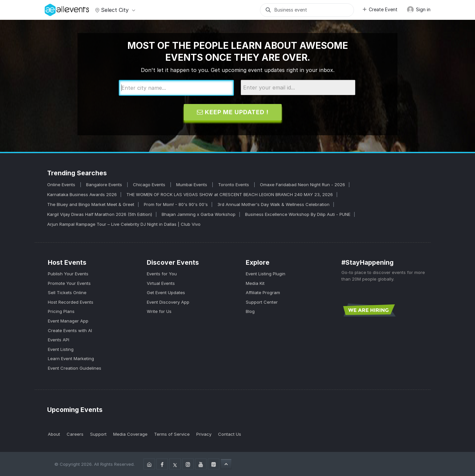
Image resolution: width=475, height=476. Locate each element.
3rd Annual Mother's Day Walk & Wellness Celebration (273, 204)
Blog (250, 311)
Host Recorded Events (71, 302)
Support (98, 434)
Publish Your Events (68, 274)
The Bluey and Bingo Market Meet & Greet (91, 204)
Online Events (62, 185)
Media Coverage (130, 434)
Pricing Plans (61, 311)
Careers (75, 434)
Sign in (419, 10)
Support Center (262, 302)
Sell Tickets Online (67, 292)
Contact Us (230, 434)
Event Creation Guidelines (75, 368)
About (54, 434)
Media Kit (255, 283)
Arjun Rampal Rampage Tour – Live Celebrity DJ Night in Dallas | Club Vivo (124, 224)
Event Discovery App (168, 302)
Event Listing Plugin (266, 274)
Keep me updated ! (233, 112)
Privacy (204, 434)
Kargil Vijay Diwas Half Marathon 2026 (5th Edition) (100, 214)
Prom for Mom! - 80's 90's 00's (176, 204)
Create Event (380, 9)
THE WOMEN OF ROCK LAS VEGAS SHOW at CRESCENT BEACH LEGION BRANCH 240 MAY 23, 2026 (230, 194)
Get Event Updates (166, 292)
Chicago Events (150, 185)
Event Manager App (68, 321)
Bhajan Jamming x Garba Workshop (199, 214)
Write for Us (159, 311)
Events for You (162, 274)
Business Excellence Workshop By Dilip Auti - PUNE (298, 214)
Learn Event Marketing (71, 358)
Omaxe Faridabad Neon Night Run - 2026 (302, 185)
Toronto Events (234, 185)
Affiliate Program (263, 292)
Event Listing (61, 349)
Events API (59, 340)
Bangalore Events (105, 185)
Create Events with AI (70, 330)
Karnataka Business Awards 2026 (82, 194)
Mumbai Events (192, 185)
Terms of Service (172, 434)
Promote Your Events (69, 283)
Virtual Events (161, 283)
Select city (114, 10)
